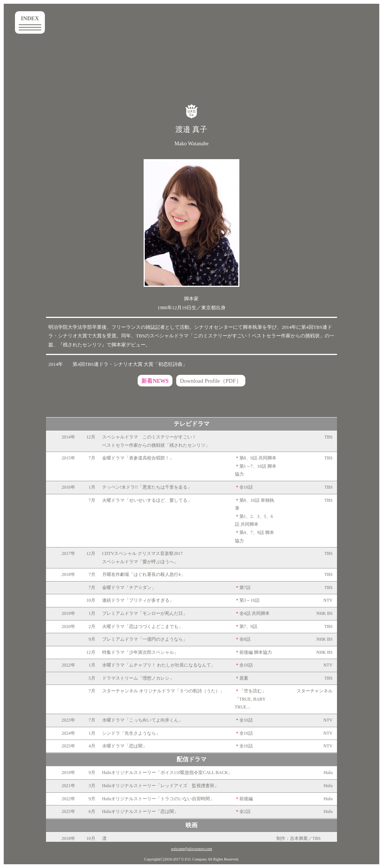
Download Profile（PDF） (211, 381)
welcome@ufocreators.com (191, 849)
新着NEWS (155, 381)
